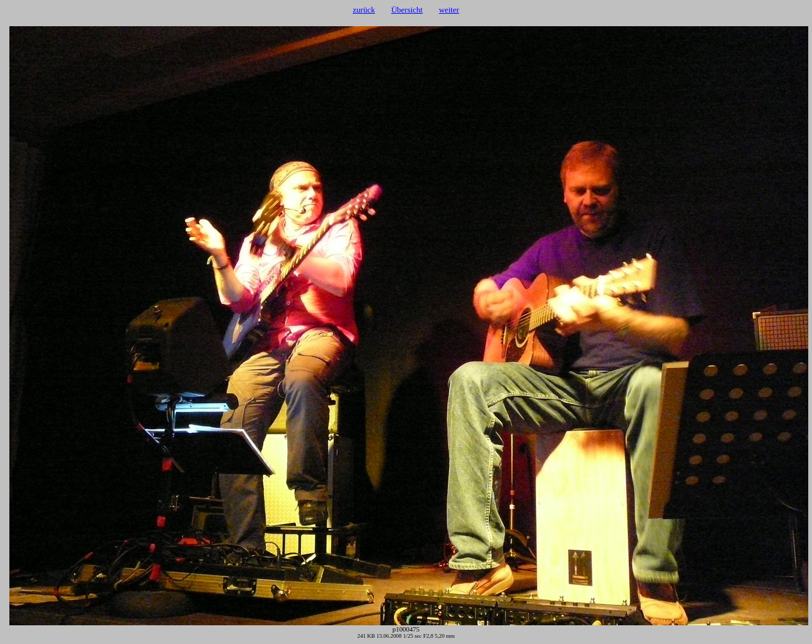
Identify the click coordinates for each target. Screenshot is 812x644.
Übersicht (407, 10)
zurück (364, 10)
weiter (449, 10)
